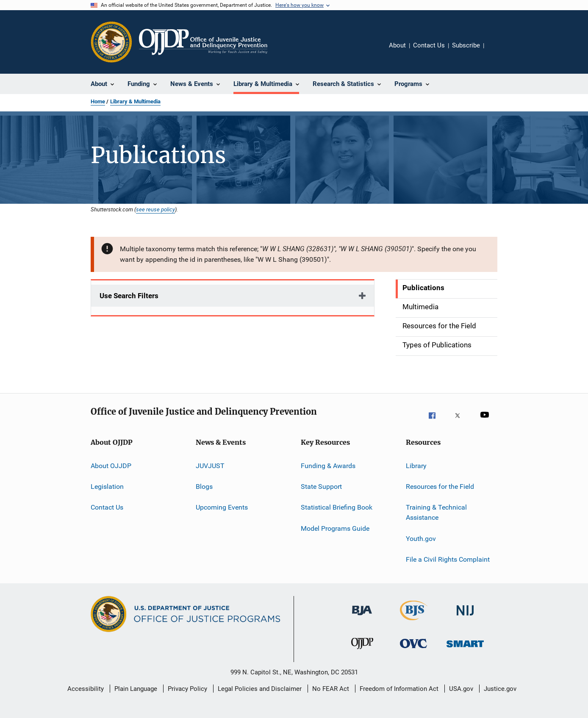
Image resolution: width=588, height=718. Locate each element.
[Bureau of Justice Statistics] (414, 622)
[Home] (203, 42)
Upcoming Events (222, 507)
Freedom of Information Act (399, 689)
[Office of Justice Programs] (111, 42)
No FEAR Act (331, 689)
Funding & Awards (328, 466)
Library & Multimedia (135, 101)
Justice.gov (500, 689)
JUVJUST (210, 466)
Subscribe (466, 45)
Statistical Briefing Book (337, 507)
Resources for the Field (440, 487)
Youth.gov (421, 538)
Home (98, 101)
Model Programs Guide (335, 528)
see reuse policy (155, 209)
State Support (321, 487)
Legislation (107, 487)
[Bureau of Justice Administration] (362, 620)
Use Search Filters (129, 296)
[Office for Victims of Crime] (413, 653)
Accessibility (86, 689)
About (397, 45)
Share (497, 51)
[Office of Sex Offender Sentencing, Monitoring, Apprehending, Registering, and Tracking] (465, 653)
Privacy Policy (187, 689)
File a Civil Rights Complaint (448, 559)
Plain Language (136, 689)
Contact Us (429, 45)
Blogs (204, 487)
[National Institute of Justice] (465, 620)
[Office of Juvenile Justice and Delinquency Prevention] (362, 653)
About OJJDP (111, 466)
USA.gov (461, 689)
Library (416, 466)
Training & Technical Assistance (436, 512)
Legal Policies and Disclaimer (260, 689)
